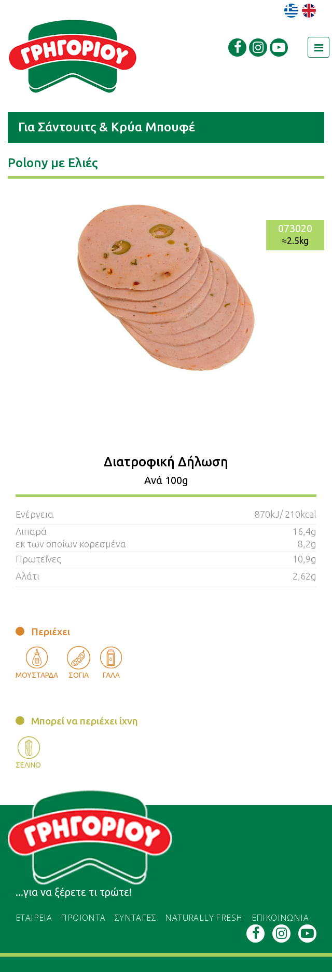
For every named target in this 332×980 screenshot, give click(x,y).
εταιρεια (34, 918)
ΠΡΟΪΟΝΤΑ (83, 918)
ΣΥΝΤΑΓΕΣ (135, 918)
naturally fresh (204, 918)
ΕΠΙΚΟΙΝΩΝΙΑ (280, 918)
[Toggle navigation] (319, 47)
